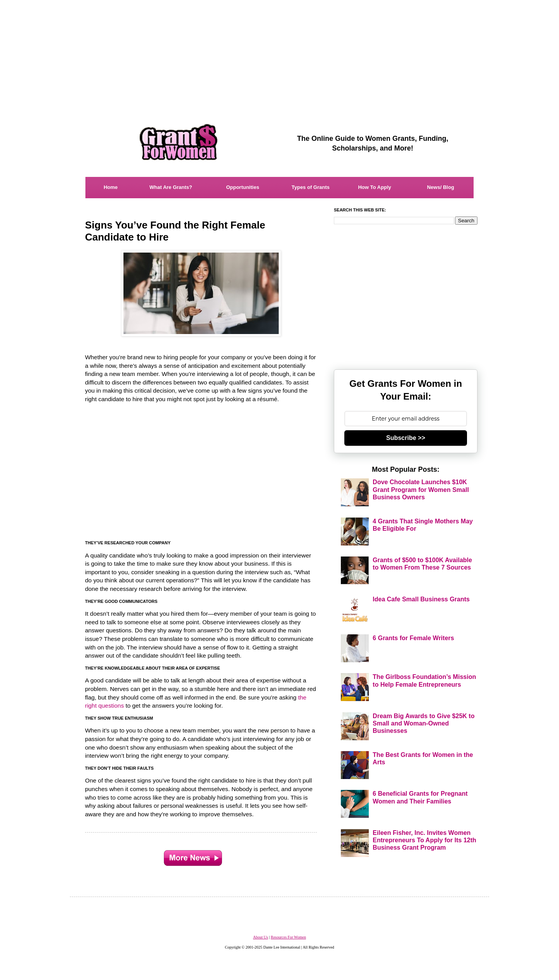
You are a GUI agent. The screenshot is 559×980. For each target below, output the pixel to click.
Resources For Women (288, 937)
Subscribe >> (406, 438)
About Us (261, 937)
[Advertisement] (279, 54)
